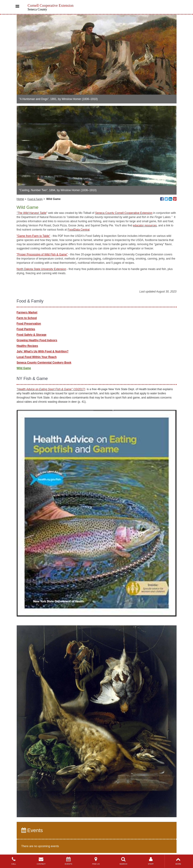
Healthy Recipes (27, 346)
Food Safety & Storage (32, 335)
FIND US (96, 861)
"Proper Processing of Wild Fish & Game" (42, 254)
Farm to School (27, 318)
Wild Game (24, 368)
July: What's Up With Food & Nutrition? (43, 351)
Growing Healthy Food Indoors (37, 340)
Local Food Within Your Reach (37, 357)
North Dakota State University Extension (41, 269)
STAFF (151, 861)
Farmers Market (27, 312)
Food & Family (35, 199)
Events (32, 830)
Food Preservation (29, 324)
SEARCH (123, 861)
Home (20, 199)
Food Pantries (26, 329)
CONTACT (41, 861)
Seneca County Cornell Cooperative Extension (124, 213)
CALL (14, 861)
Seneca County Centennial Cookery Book (44, 363)
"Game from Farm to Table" (33, 236)
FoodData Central (79, 230)
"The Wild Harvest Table (32, 213)
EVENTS (69, 861)
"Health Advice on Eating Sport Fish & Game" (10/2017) (51, 389)
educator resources (145, 225)
